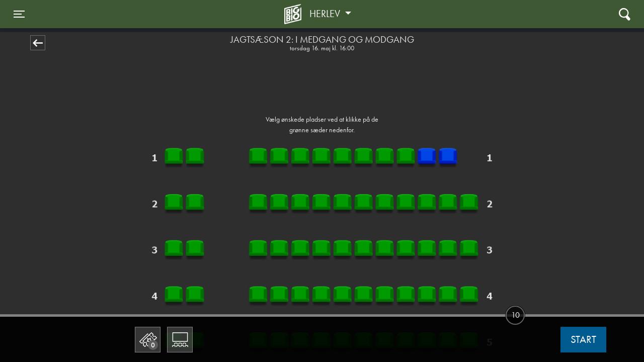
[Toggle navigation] (19, 14)
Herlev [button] (326, 14)
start (583, 339)
